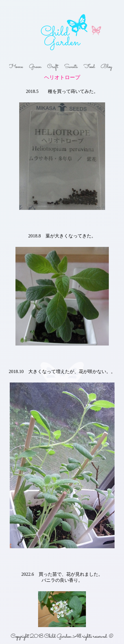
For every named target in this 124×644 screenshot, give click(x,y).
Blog (106, 67)
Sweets (71, 67)
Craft (53, 67)
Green (35, 67)
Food (89, 67)
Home (16, 67)
